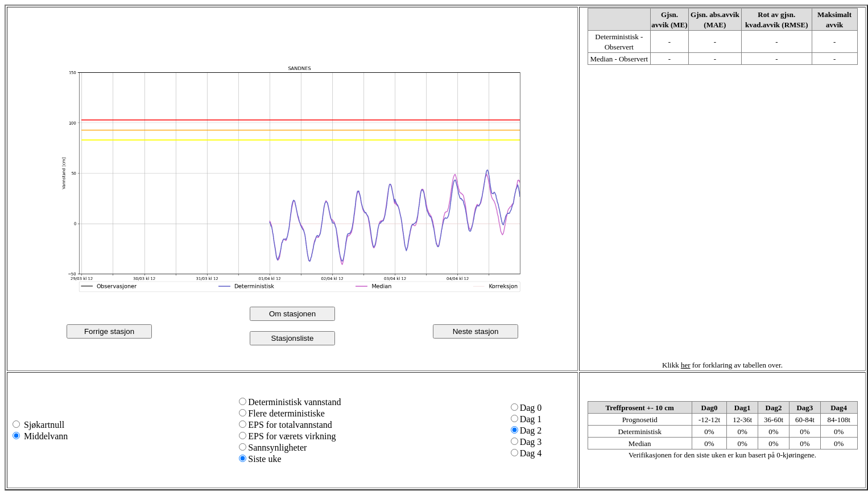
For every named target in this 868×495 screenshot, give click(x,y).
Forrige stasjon (109, 331)
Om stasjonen (292, 314)
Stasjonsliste (293, 338)
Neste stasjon (476, 331)
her (686, 365)
